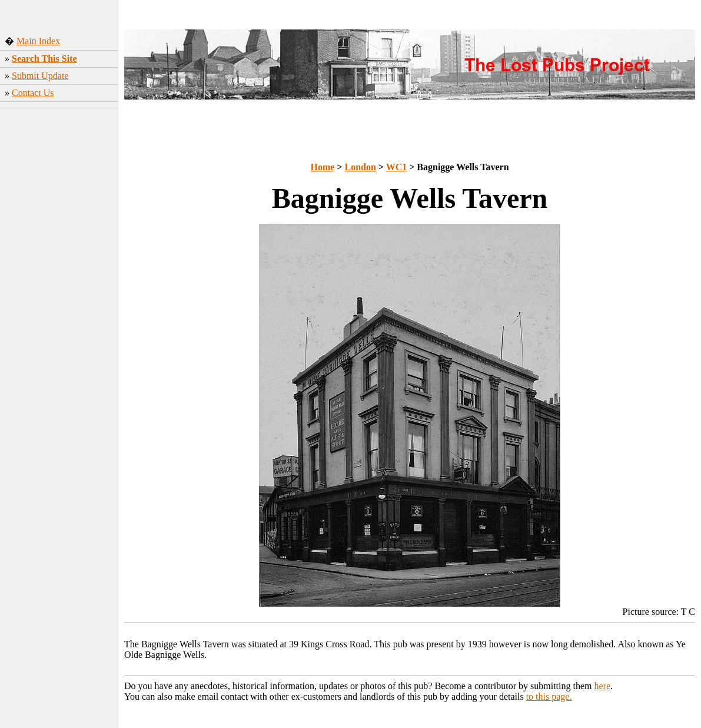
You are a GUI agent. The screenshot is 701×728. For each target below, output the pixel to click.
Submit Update (40, 76)
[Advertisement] (59, 297)
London (360, 167)
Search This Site (44, 59)
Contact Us (33, 93)
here (603, 686)
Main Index (38, 41)
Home (322, 167)
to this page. (549, 696)
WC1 (397, 167)
